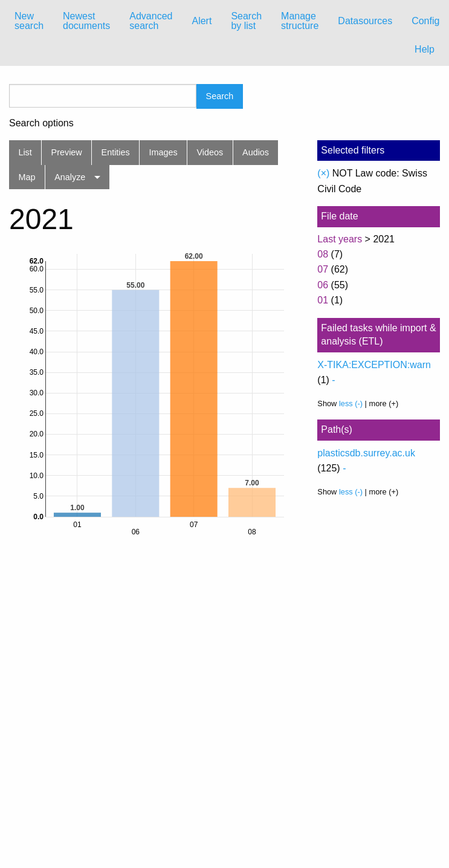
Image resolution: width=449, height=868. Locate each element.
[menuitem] (29, 21)
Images (163, 152)
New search (29, 21)
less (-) (351, 403)
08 (323, 254)
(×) (323, 173)
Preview (67, 152)
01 (323, 300)
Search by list (246, 21)
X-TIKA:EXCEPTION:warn (374, 365)
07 (323, 269)
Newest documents (86, 21)
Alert (202, 21)
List (25, 152)
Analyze (70, 177)
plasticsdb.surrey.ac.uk (366, 453)
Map (27, 177)
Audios (256, 152)
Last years (340, 239)
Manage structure (300, 21)
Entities (116, 152)
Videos (210, 152)
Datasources (365, 21)
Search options (41, 123)
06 (323, 285)
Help (425, 49)
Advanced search (151, 21)
